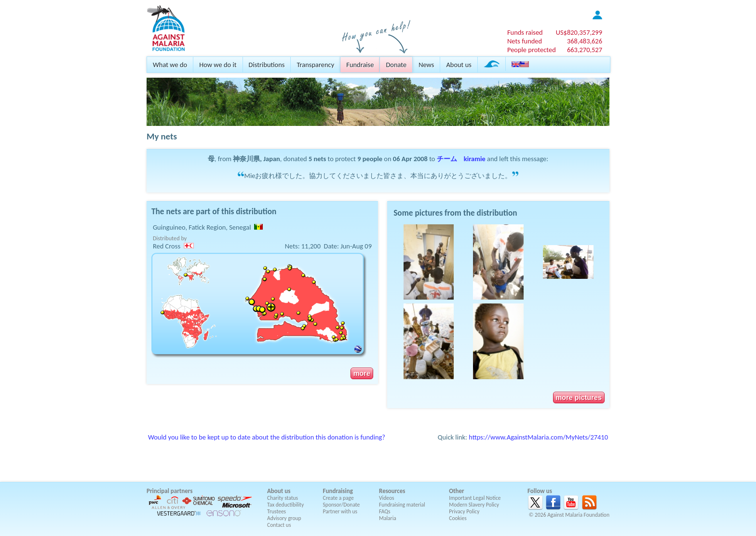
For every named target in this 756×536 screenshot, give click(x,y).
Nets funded (525, 41)
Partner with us (340, 511)
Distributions (267, 65)
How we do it (218, 65)
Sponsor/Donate (342, 505)
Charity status (283, 498)
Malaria (388, 518)
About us (459, 65)
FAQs (385, 511)
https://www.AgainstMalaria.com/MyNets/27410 (538, 437)
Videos (387, 498)
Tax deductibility (285, 505)
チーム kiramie (461, 159)
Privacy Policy (464, 511)
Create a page (338, 498)
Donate (396, 65)
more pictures (579, 398)
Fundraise (360, 65)
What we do (170, 65)
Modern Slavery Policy (474, 505)
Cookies (458, 518)
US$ (579, 32)
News (426, 65)
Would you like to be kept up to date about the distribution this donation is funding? (267, 437)
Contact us (279, 525)
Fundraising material (402, 505)
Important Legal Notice (475, 498)
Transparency (315, 65)
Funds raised (525, 32)
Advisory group (284, 518)
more (362, 373)
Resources (392, 491)
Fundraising (338, 491)
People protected (532, 50)
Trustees (277, 511)
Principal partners (169, 491)
